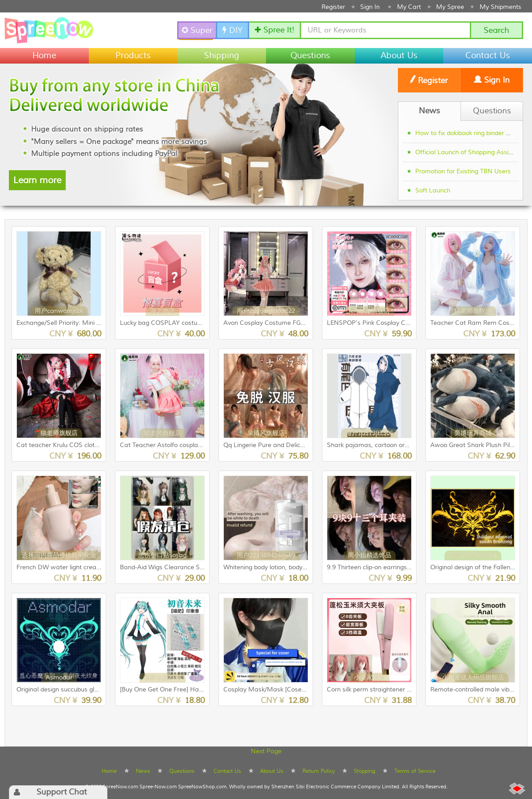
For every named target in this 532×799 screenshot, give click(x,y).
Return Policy (319, 771)
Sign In (370, 7)
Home (44, 56)
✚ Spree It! (274, 30)
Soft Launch (433, 191)
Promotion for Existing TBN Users (463, 172)
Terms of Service (415, 771)
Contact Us (488, 56)
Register (333, 7)
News (143, 771)
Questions (310, 56)
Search (496, 30)
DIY (232, 30)
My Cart (409, 7)
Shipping (222, 56)
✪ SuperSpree (198, 30)
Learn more (37, 180)
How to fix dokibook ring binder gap (466, 133)
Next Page (266, 751)
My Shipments (500, 7)
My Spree (450, 7)
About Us (399, 56)
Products (133, 56)
